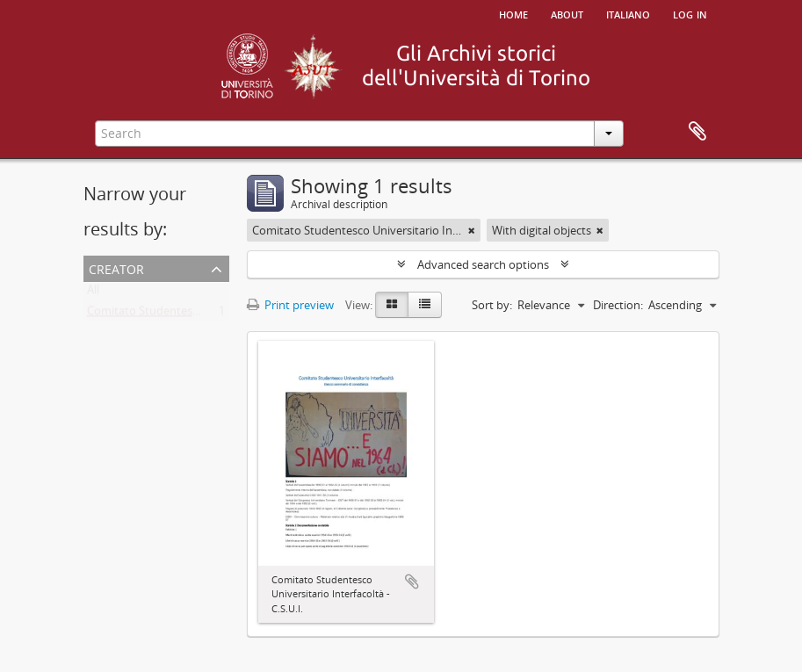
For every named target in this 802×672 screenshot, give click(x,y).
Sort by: (492, 305)
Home (513, 13)
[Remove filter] (472, 230)
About (567, 13)
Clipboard (697, 132)
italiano (628, 13)
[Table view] (425, 305)
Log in (690, 13)
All (93, 293)
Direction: (618, 305)
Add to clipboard (412, 582)
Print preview (290, 305)
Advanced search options (483, 264)
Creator (116, 267)
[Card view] (392, 305)
